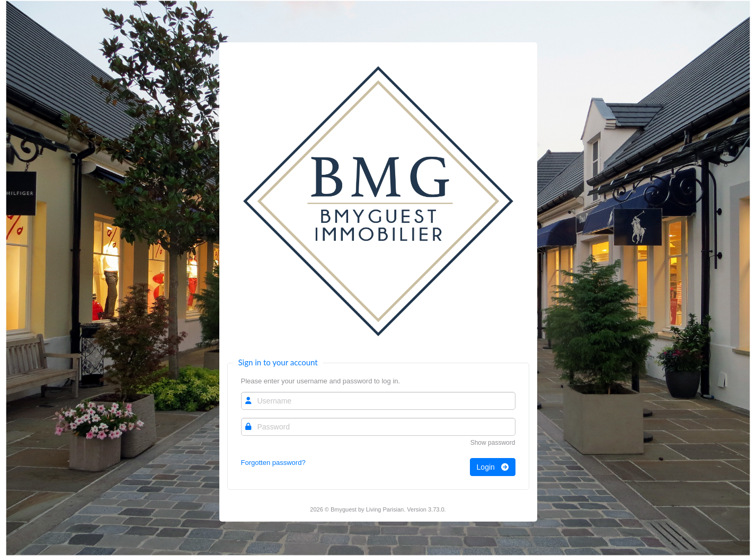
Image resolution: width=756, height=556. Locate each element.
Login (493, 467)
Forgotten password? (273, 463)
